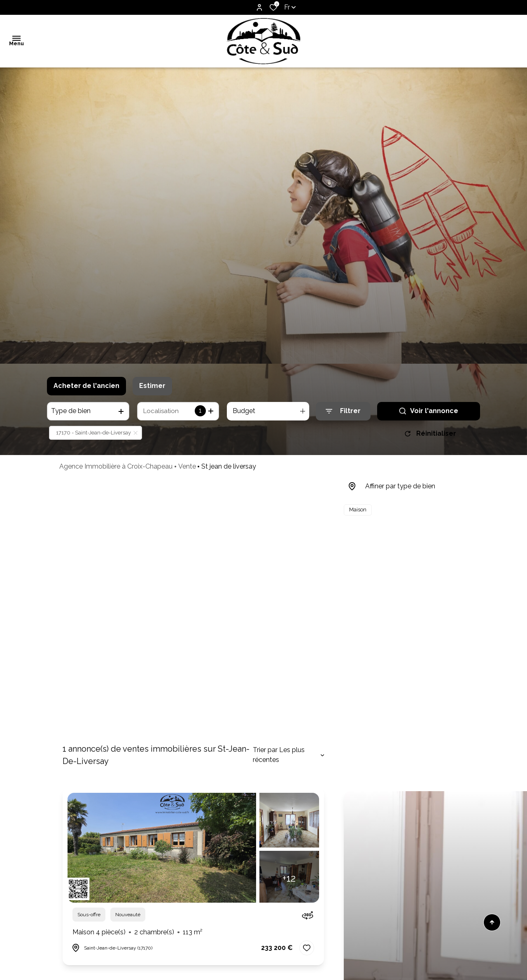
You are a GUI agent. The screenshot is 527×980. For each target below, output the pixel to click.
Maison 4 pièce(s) (138, 932)
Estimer (152, 386)
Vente (187, 466)
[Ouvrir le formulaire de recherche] (343, 411)
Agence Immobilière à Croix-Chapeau (116, 466)
